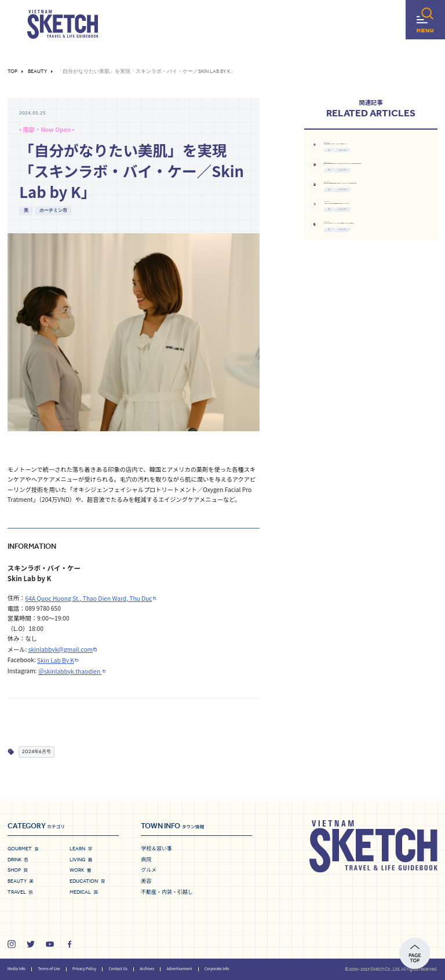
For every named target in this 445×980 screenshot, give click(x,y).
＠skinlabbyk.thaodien (70, 671)
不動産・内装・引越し (167, 892)
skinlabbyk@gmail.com (61, 649)
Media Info (17, 969)
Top (12, 71)
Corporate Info (217, 969)
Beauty (37, 71)
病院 (146, 859)
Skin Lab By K (56, 660)
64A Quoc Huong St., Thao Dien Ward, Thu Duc (89, 598)
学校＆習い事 (156, 848)
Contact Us (118, 969)
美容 (146, 881)
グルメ (149, 870)
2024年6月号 (37, 751)
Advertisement (180, 969)
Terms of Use (49, 969)
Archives (147, 969)
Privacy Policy (84, 969)
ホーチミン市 (53, 210)
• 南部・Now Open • (47, 129)
